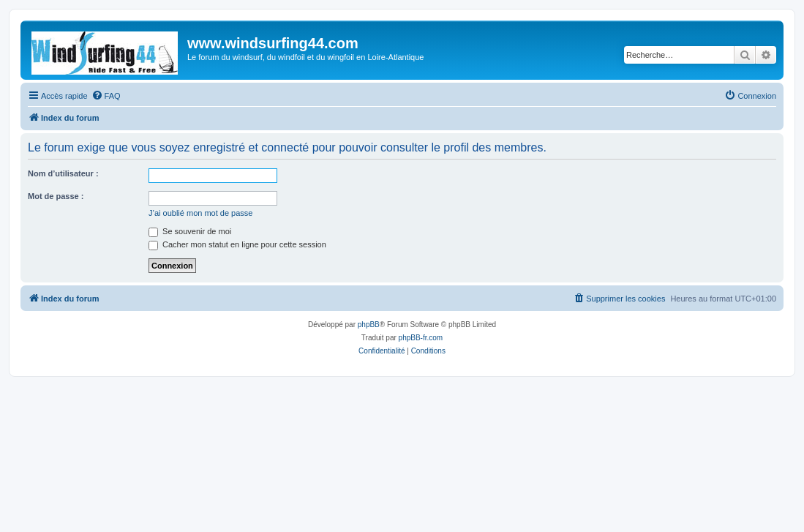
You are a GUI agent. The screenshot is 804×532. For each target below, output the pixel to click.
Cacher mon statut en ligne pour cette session (237, 244)
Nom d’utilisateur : (63, 173)
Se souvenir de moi (190, 231)
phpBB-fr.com (421, 338)
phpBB (369, 325)
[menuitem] (106, 96)
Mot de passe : (56, 196)
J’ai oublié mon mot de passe (200, 213)
